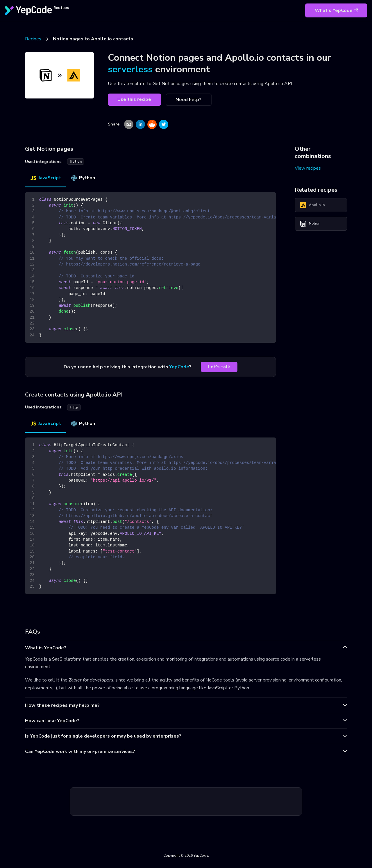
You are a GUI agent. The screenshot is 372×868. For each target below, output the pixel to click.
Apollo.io (312, 205)
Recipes (33, 39)
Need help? (188, 100)
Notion (310, 224)
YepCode (179, 367)
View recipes (308, 168)
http (74, 407)
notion (76, 162)
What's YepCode (336, 10)
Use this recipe (134, 99)
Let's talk (219, 367)
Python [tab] (83, 178)
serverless (130, 69)
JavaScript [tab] (45, 178)
